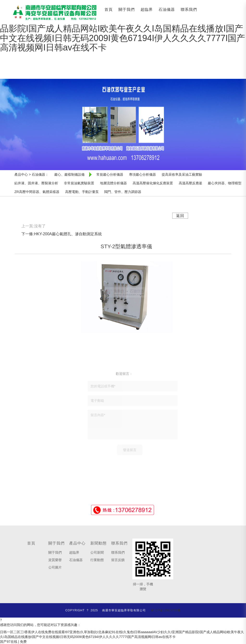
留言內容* (133, 425)
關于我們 (127, 9)
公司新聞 (97, 552)
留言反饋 (118, 560)
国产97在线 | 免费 (13, 642)
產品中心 (77, 543)
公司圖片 (55, 567)
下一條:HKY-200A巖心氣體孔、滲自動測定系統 (62, 234)
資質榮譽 (55, 560)
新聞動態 (98, 543)
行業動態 (97, 560)
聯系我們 (189, 9)
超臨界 (147, 9)
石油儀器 (167, 9)
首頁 (109, 9)
